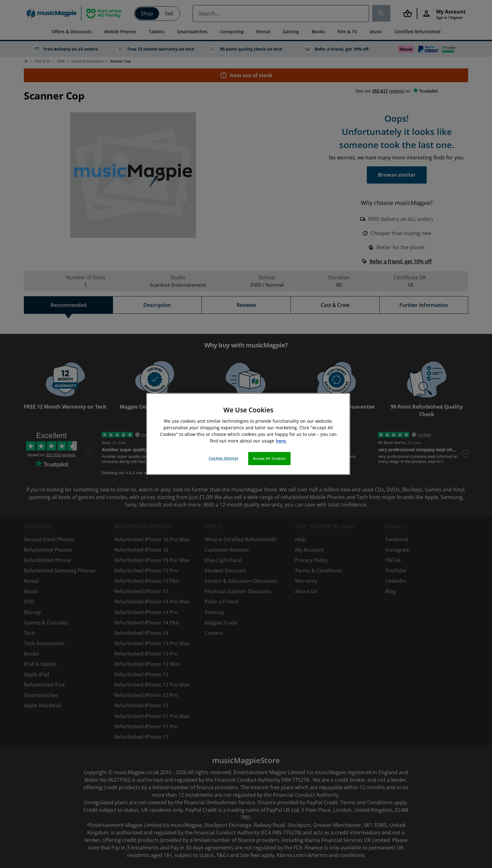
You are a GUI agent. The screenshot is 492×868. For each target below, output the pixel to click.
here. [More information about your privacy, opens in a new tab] (281, 441)
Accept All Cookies (269, 459)
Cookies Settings (223, 458)
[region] (248, 434)
